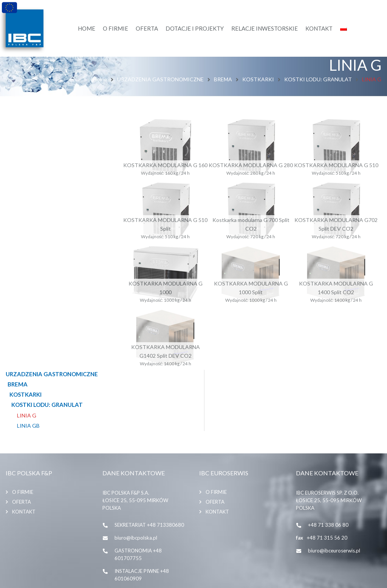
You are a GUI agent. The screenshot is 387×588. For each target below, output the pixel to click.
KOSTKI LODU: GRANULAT (318, 79)
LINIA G (27, 159)
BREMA (223, 79)
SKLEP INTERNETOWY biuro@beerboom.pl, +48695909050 (139, 541)
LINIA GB (28, 169)
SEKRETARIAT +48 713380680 (149, 455)
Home (100, 79)
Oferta (22, 431)
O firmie (23, 422)
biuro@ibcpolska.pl (136, 467)
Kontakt (24, 441)
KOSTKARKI (258, 79)
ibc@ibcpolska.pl (133, 521)
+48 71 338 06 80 (328, 455)
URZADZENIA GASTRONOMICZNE (160, 79)
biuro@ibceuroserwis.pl (334, 480)
